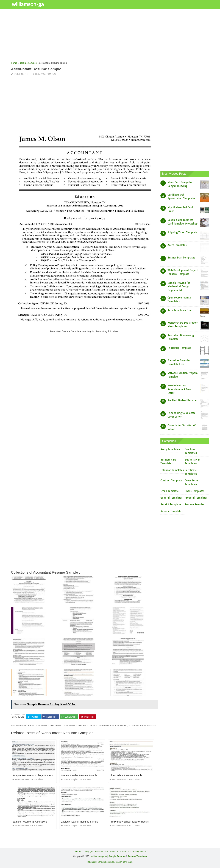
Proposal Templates (196, 498)
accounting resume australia (142, 725)
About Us (114, 852)
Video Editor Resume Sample (126, 775)
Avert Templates (177, 245)
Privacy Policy (139, 852)
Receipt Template (171, 504)
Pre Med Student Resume (182, 400)
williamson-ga (29, 4)
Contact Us (125, 852)
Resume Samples (21, 74)
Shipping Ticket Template (182, 232)
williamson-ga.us (99, 856)
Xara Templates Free (180, 310)
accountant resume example (49, 725)
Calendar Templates (172, 470)
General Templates (171, 498)
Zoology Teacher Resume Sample (80, 822)
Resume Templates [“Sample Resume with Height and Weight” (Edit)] (137, 856)
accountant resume (26, 725)
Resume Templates (171, 511)
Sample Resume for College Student (33, 775)
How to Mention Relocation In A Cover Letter (180, 389)
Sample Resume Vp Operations (30, 822)
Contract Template (171, 481)
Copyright (88, 852)
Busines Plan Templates (181, 258)
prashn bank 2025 (124, 862)
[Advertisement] (110, 36)
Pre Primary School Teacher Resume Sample (134, 822)
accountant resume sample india (79, 725)
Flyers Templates (194, 491)
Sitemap (78, 852)
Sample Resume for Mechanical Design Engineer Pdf (179, 286)
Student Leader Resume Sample (79, 775)
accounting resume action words (112, 725)
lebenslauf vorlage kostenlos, (101, 862)
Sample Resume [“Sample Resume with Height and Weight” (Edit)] (117, 856)
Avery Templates (170, 449)
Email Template (170, 491)
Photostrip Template (179, 348)
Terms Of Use (101, 852)
